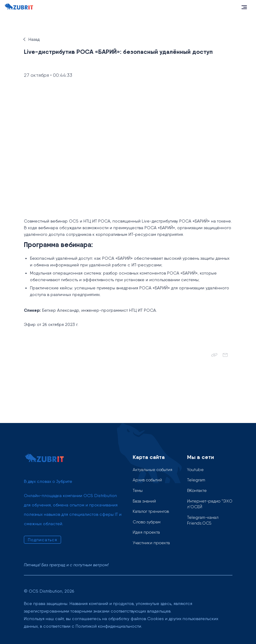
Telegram (196, 480)
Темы (138, 490)
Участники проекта (151, 543)
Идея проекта (146, 532)
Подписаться (43, 540)
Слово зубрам (147, 522)
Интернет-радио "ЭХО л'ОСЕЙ (210, 504)
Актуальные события (152, 470)
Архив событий (147, 480)
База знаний (144, 501)
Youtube (195, 470)
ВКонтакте (197, 490)
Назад (34, 39)
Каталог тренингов (151, 511)
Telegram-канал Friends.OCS (203, 520)
